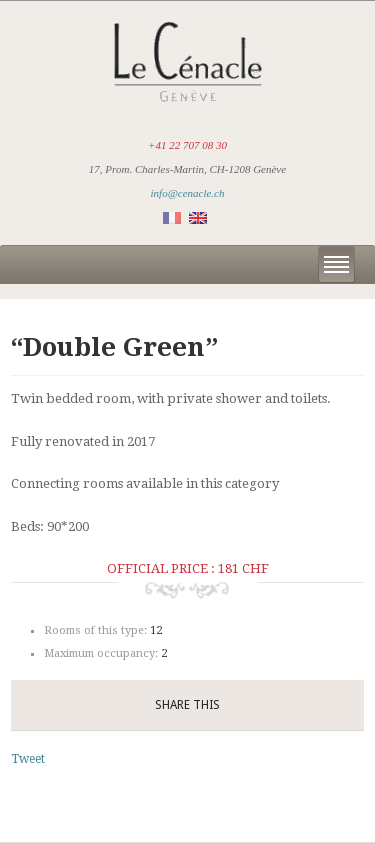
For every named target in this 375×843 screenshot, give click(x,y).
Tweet (28, 759)
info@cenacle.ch (188, 193)
